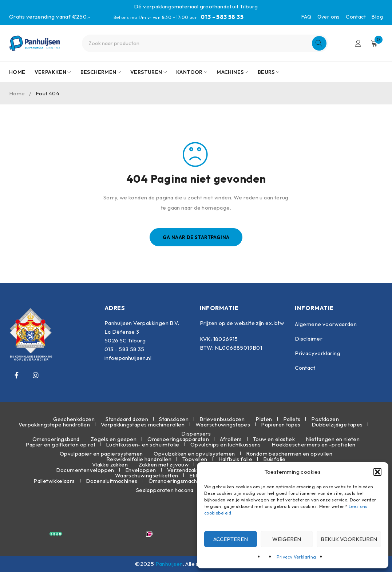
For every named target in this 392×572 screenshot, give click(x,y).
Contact (356, 17)
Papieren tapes (281, 424)
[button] (377, 472)
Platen (264, 419)
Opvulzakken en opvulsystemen (194, 454)
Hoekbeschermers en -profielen (314, 444)
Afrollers (231, 439)
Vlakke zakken (110, 464)
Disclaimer (309, 339)
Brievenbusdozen (222, 419)
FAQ (306, 17)
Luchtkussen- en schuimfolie (143, 444)
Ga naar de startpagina (196, 237)
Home (17, 93)
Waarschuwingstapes (223, 424)
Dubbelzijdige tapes (337, 424)
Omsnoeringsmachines (178, 481)
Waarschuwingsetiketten (147, 475)
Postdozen (325, 419)
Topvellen (195, 459)
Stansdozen (174, 419)
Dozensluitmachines (112, 481)
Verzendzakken (187, 470)
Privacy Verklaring (296, 557)
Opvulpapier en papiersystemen (101, 454)
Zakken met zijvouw (164, 464)
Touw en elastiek (274, 439)
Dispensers (196, 434)
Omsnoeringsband (56, 439)
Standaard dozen (127, 419)
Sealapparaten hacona (165, 490)
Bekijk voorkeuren (349, 539)
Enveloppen (141, 470)
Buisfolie (274, 459)
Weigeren (287, 539)
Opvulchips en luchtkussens (225, 444)
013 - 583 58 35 (222, 17)
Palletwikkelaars (54, 481)
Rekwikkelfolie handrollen (139, 459)
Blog (377, 17)
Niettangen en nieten (333, 439)
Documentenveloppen (85, 470)
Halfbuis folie (235, 459)
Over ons (329, 17)
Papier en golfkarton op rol (60, 444)
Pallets (292, 419)
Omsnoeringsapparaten (178, 439)
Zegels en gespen (114, 439)
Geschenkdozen (74, 419)
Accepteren (231, 539)
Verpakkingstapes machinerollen (143, 424)
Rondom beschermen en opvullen (289, 454)
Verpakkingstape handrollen (54, 424)
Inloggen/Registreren (358, 43)
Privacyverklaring (318, 353)
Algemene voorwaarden (326, 324)
